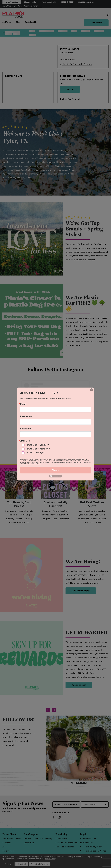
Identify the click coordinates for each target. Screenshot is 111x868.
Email (23, 404)
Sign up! (56, 470)
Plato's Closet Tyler (35, 453)
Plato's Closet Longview (38, 445)
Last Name (26, 429)
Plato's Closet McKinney (38, 449)
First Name (26, 416)
